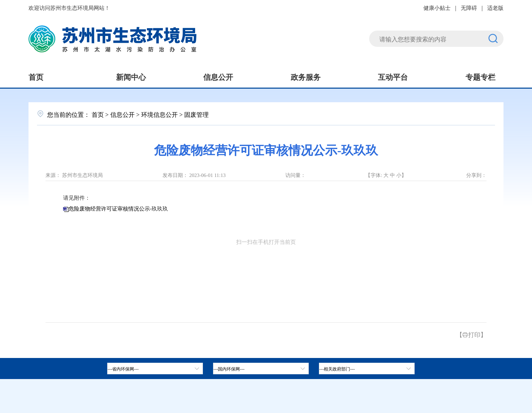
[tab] (261, 369)
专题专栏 (480, 76)
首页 (36, 76)
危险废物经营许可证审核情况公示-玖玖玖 (118, 209)
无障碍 (469, 7)
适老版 (495, 7)
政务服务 (306, 76)
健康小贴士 (437, 7)
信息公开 (218, 76)
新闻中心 (131, 76)
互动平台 (393, 76)
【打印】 (471, 334)
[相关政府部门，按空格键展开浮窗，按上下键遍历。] (367, 369)
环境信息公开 (159, 114)
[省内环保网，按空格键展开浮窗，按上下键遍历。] (155, 369)
